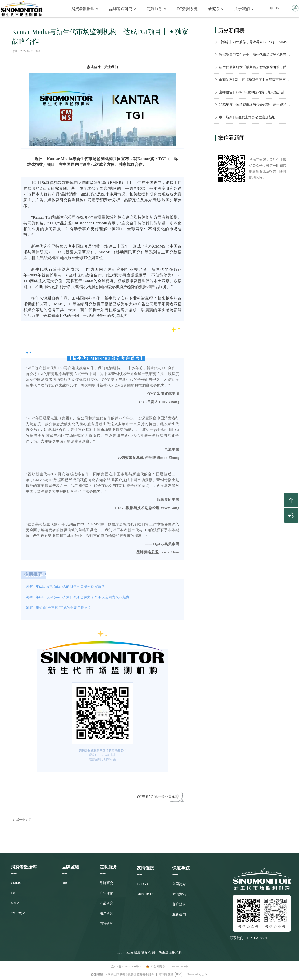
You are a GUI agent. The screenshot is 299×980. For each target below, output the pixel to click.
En (278, 8)
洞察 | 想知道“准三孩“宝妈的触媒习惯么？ (59, 608)
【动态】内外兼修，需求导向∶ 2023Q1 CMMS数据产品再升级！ (255, 44)
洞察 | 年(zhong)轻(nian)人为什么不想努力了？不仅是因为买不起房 (78, 597)
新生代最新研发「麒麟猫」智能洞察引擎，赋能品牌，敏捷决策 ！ (255, 69)
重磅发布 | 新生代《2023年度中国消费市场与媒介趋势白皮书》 (255, 81)
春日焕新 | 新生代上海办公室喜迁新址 (247, 119)
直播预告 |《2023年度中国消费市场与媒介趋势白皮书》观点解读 (255, 94)
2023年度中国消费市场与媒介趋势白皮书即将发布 (255, 106)
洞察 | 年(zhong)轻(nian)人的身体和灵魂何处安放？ (65, 587)
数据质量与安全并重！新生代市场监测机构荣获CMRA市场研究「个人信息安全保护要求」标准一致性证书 (255, 56)
